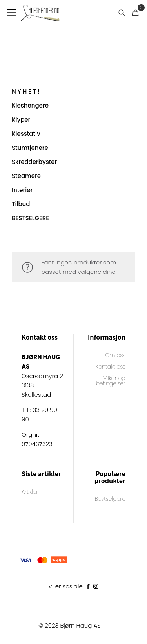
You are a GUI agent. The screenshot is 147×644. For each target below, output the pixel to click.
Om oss (115, 356)
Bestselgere (110, 499)
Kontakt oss (111, 367)
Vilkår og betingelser (111, 381)
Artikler (30, 492)
